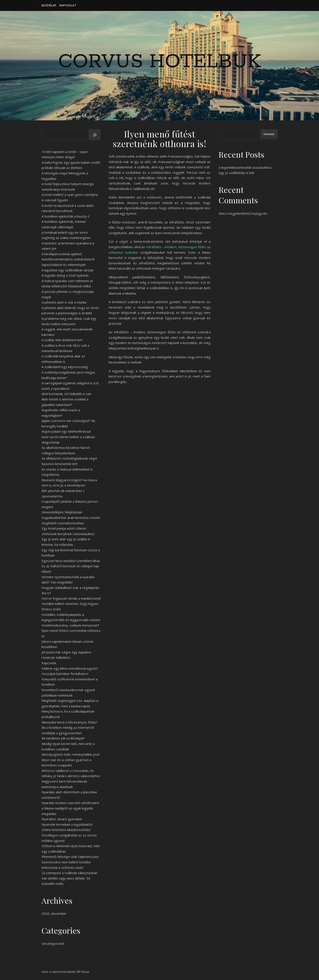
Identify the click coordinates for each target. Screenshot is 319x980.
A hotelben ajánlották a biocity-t (65, 216)
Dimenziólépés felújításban (62, 512)
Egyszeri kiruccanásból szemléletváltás (71, 561)
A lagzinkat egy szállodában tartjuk (67, 270)
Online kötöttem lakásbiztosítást (66, 830)
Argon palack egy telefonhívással (66, 431)
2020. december (54, 913)
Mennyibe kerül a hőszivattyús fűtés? (70, 722)
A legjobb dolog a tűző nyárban (65, 275)
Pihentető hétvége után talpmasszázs (70, 857)
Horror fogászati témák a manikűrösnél (71, 598)
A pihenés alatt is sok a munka (64, 302)
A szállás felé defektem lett (62, 340)
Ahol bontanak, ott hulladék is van (66, 394)
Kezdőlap (49, 5)
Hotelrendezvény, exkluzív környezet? (70, 625)
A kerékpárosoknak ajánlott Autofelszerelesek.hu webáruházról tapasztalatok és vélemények (68, 259)
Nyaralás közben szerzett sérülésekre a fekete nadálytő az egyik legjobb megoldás (70, 808)
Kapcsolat (68, 5)
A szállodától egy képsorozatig (65, 367)
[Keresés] (95, 135)
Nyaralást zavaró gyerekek (62, 819)
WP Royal (83, 972)
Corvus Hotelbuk (160, 62)
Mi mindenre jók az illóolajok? (63, 738)
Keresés (269, 134)
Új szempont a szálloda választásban (69, 873)
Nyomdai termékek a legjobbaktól (67, 824)
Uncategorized (53, 943)
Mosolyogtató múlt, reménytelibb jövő (71, 754)
